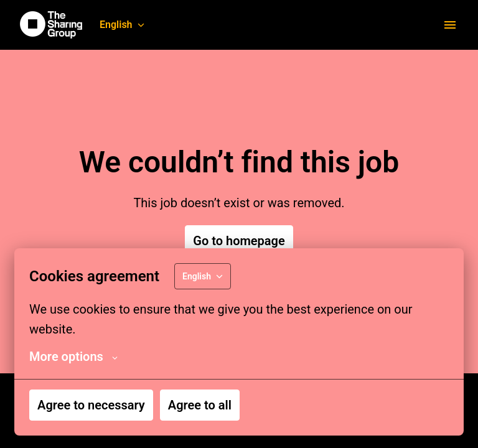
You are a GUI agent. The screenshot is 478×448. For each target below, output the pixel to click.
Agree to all (200, 405)
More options (73, 357)
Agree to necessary (91, 405)
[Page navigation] (450, 25)
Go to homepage (239, 241)
